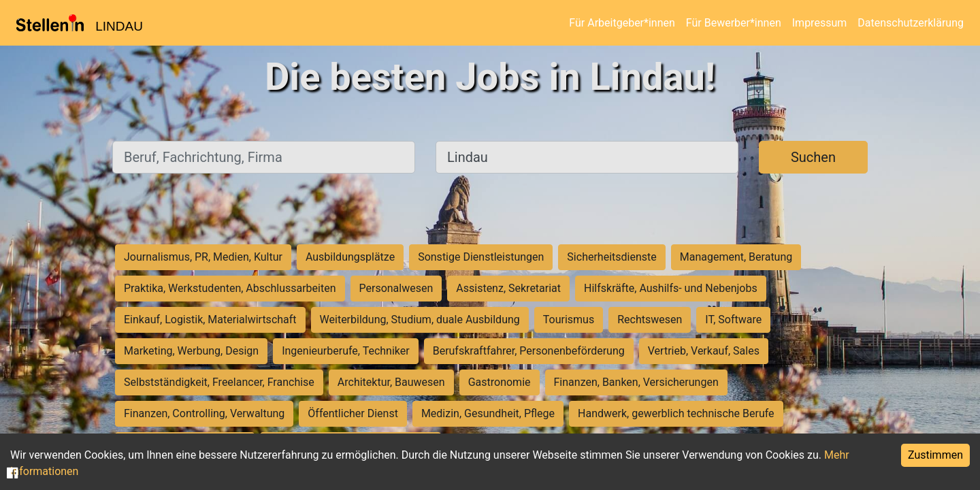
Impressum (820, 23)
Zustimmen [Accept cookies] (935, 455)
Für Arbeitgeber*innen (622, 23)
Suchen (813, 157)
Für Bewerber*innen (734, 23)
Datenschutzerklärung (911, 23)
